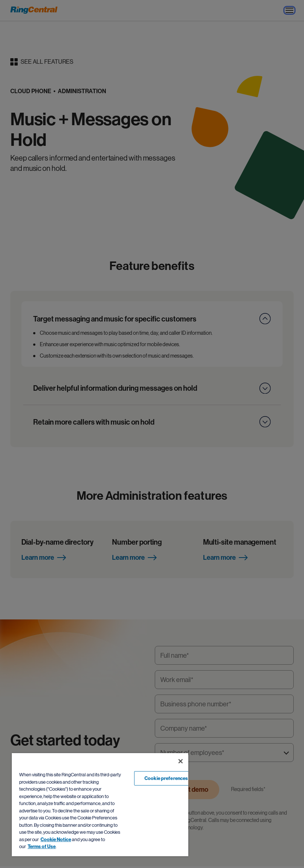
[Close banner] (181, 761)
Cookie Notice (56, 839)
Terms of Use (42, 846)
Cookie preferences (166, 778)
